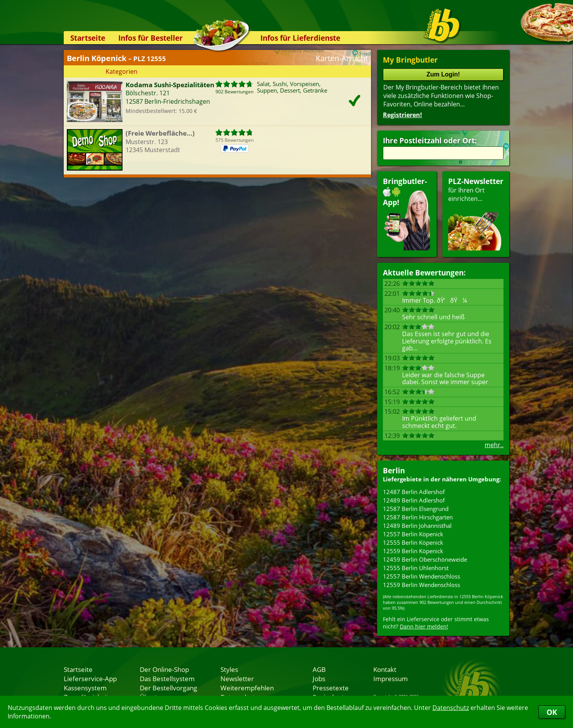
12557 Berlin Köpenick (413, 534)
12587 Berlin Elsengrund (416, 509)
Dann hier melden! (424, 626)
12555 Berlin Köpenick (413, 542)
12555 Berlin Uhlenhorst (416, 568)
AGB (319, 669)
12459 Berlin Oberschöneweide (425, 559)
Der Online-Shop (164, 669)
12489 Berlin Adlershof (414, 500)
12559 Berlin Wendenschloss (421, 585)
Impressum (391, 678)
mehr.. (494, 445)
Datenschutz (451, 708)
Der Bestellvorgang (168, 688)
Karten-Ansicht (342, 58)
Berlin (394, 470)
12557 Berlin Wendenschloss (421, 576)
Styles (229, 669)
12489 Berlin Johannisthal (417, 526)
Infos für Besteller (151, 38)
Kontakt (385, 669)
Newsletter (237, 678)
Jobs (319, 678)
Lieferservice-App (90, 678)
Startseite (88, 38)
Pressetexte (331, 688)
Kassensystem (85, 688)
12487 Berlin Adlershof (414, 492)
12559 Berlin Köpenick (413, 551)
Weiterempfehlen (247, 688)
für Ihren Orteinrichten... (476, 213)
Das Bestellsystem (167, 678)
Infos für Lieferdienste (300, 38)
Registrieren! (402, 115)
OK (552, 712)
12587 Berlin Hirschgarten (418, 517)
